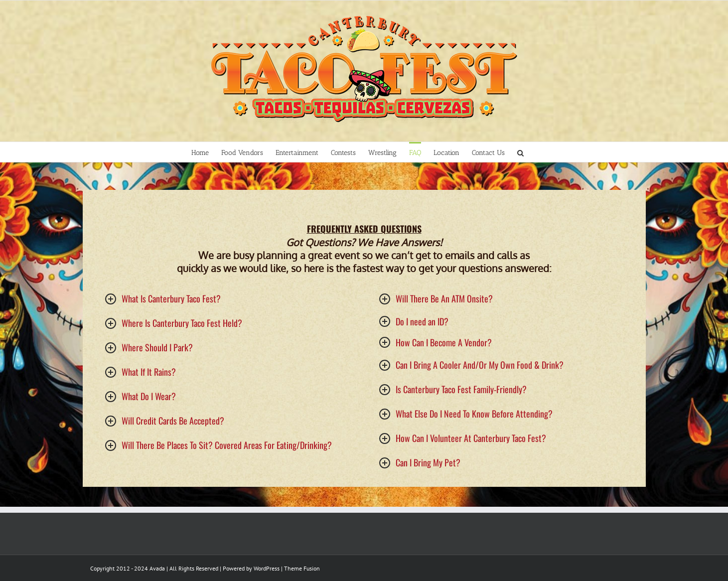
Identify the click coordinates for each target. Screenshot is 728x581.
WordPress (267, 568)
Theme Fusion (302, 568)
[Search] (521, 152)
